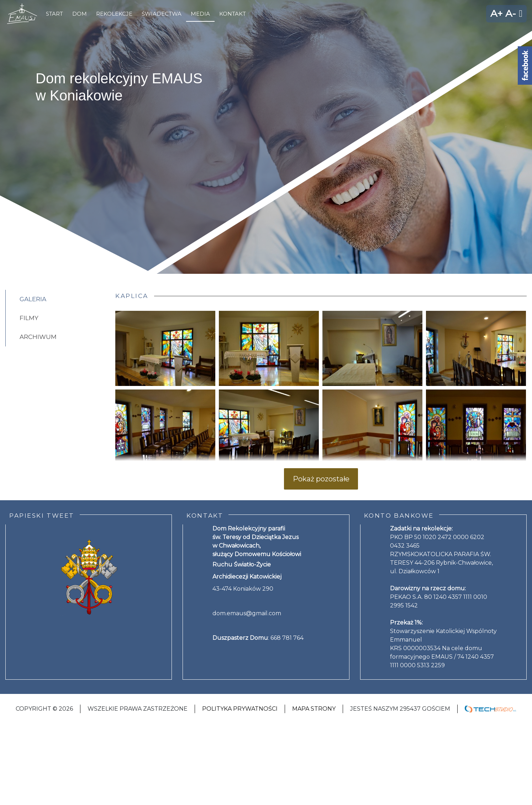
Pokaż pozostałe (321, 479)
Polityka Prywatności (240, 709)
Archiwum (38, 337)
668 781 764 (287, 638)
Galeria (33, 299)
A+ (496, 13)
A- (511, 13)
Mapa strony (314, 709)
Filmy (29, 318)
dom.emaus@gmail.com (247, 613)
